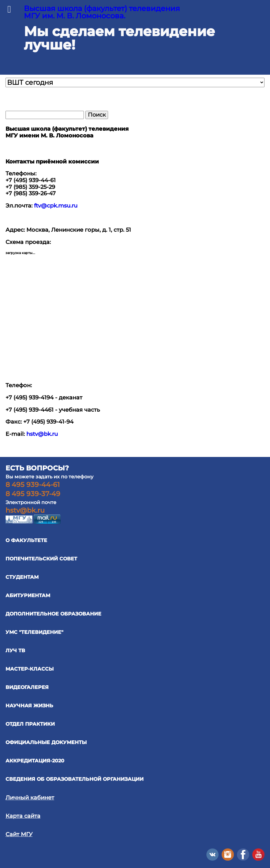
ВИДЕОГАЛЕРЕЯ (27, 687)
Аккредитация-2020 (35, 761)
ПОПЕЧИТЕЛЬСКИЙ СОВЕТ (41, 559)
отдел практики (30, 724)
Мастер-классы (30, 669)
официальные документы (46, 742)
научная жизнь (29, 706)
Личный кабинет (30, 798)
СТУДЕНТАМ (22, 577)
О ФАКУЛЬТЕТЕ (26, 540)
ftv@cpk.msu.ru (56, 206)
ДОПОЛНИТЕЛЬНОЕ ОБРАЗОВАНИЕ (53, 614)
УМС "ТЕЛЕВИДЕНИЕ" (34, 632)
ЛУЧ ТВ (15, 651)
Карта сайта (23, 816)
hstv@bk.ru (42, 434)
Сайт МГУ (19, 834)
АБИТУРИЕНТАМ (28, 595)
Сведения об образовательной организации (75, 779)
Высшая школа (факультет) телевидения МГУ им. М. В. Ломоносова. (102, 12)
